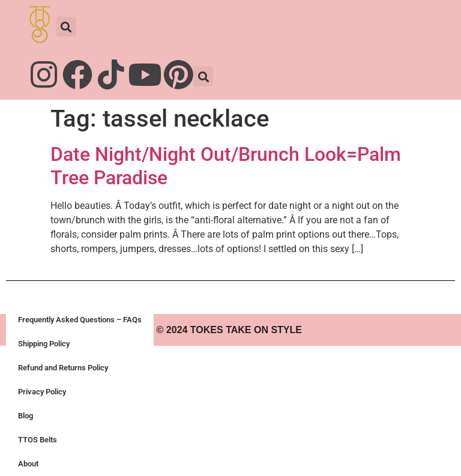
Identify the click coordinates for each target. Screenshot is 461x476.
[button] (66, 27)
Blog (26, 416)
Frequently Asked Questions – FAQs (80, 320)
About (28, 464)
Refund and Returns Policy (63, 368)
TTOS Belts (38, 440)
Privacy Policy (42, 392)
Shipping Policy (44, 344)
